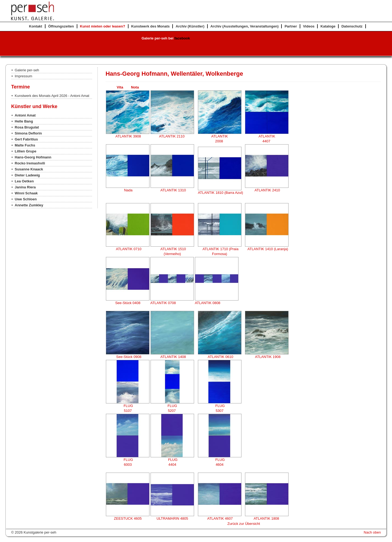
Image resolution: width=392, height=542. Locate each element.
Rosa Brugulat (27, 127)
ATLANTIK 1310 (172, 190)
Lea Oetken (24, 181)
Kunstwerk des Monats (151, 26)
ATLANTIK (220, 136)
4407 (267, 141)
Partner (291, 26)
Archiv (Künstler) (190, 26)
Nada (128, 190)
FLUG (128, 406)
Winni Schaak (26, 193)
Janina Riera (25, 187)
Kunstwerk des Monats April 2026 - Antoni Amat (52, 96)
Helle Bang (24, 121)
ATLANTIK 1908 (267, 357)
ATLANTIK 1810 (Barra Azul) (219, 193)
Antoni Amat (25, 115)
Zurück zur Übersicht (244, 524)
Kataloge (328, 26)
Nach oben (372, 532)
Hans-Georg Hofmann (33, 157)
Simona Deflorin (28, 133)
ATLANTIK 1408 (172, 357)
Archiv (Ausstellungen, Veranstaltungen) (245, 26)
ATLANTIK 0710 (128, 249)
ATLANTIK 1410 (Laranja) (267, 249)
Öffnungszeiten (61, 26)
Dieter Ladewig (27, 175)
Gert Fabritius (26, 139)
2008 (220, 141)
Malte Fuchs (25, 145)
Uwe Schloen (26, 199)
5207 (172, 411)
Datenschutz (352, 26)
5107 (128, 411)
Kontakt (36, 26)
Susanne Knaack (29, 169)
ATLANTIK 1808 (267, 518)
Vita (123, 87)
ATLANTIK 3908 (127, 136)
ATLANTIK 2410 (266, 190)
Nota (135, 87)
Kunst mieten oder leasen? (103, 26)
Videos (309, 26)
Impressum (23, 76)
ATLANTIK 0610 (220, 357)
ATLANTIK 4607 (220, 518)
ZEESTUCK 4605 (128, 518)
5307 (220, 411)
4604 (220, 465)
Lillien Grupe (25, 151)
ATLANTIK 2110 (172, 136)
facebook (182, 38)
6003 (128, 465)
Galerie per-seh (27, 70)
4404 (172, 465)
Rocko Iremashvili (30, 163)
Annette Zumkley (29, 205)
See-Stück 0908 (128, 357)
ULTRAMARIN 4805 (172, 518)
